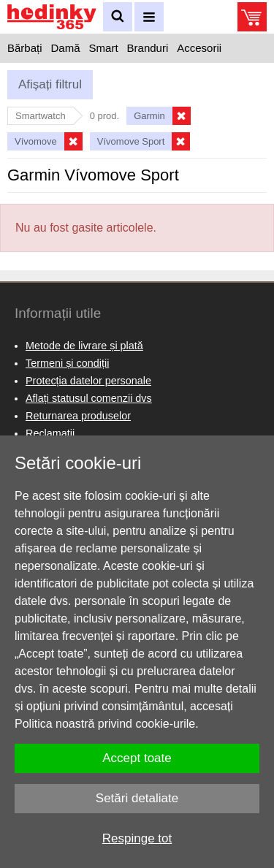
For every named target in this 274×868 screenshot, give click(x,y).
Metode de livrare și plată (84, 346)
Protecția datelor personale (88, 381)
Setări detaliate (137, 798)
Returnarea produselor (78, 416)
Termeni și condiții (67, 363)
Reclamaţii (50, 433)
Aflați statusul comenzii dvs (89, 398)
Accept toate (137, 758)
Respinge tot (137, 838)
